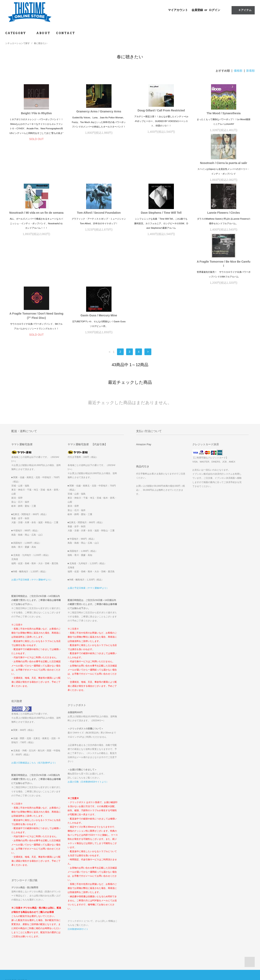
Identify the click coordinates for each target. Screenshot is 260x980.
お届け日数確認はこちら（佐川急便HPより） (34, 675)
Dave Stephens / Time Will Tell (224, 172)
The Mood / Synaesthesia (224, 113)
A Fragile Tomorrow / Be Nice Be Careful (99, 228)
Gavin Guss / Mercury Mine (224, 226)
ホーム (11, 902)
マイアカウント (178, 10)
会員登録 (197, 10)
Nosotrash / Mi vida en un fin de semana (99, 172)
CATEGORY (18, 33)
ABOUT (43, 33)
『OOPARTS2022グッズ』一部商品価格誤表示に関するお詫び (209, 908)
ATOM (102, 925)
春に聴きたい (41, 43)
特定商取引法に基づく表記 (22, 920)
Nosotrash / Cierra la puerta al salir (36, 172)
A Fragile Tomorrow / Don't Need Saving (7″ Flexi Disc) (161, 227)
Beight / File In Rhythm (36, 113)
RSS (93, 925)
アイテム (243, 10)
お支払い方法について (20, 908)
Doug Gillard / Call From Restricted (161, 110)
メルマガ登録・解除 (102, 920)
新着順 (250, 71)
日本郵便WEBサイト (78, 841)
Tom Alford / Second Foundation (161, 172)
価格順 (238, 71)
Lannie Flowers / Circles (36, 226)
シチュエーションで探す (18, 43)
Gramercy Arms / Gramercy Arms (99, 111)
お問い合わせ (15, 931)
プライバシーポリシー (20, 925)
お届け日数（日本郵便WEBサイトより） (88, 694)
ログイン (214, 10)
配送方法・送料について (21, 914)
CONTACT (66, 33)
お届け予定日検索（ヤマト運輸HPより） (32, 492)
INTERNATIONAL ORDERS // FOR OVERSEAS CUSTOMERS (211, 902)
